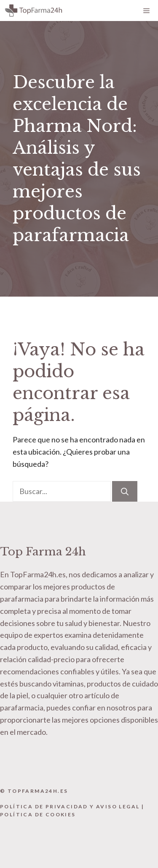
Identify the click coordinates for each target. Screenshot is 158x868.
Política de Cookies (38, 814)
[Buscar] (125, 491)
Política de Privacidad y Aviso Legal (70, 806)
